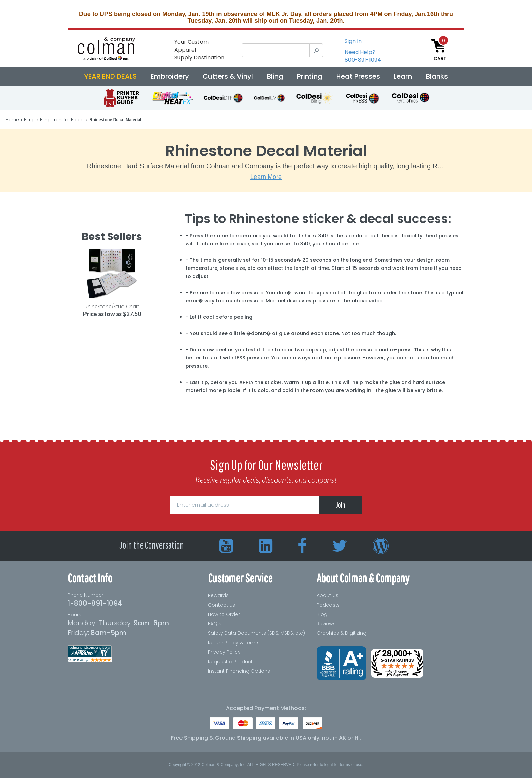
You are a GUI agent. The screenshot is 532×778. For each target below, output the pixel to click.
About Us (327, 595)
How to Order (224, 614)
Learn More (266, 177)
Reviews (326, 624)
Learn (403, 76)
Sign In (353, 41)
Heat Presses (358, 76)
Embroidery (170, 76)
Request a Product (230, 662)
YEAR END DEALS (110, 76)
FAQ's (215, 624)
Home (12, 120)
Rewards (218, 595)
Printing (310, 76)
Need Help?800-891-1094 (363, 56)
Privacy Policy (224, 652)
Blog (322, 614)
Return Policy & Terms (234, 643)
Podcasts (328, 605)
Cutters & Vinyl (228, 76)
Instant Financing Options (239, 671)
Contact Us (222, 605)
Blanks (437, 76)
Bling (275, 76)
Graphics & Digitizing (341, 633)
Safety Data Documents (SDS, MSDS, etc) (256, 633)
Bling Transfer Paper (62, 120)
